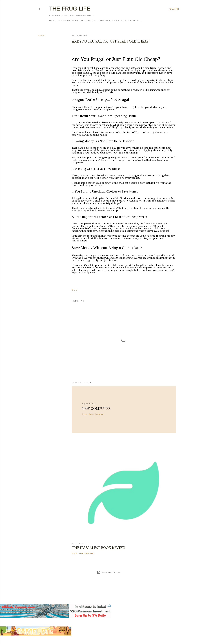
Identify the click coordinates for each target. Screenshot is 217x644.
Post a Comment (97, 414)
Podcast (54, 21)
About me (79, 21)
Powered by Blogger (108, 572)
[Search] (174, 9)
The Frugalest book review (99, 548)
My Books (66, 21)
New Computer (96, 408)
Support (116, 21)
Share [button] (41, 36)
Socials (127, 21)
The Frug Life (70, 9)
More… (137, 21)
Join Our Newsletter (98, 21)
